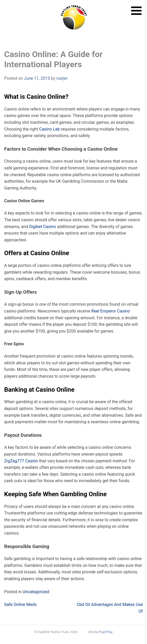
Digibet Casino (43, 227)
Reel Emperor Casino (111, 311)
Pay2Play (106, 632)
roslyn (62, 78)
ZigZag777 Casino (21, 461)
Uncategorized (36, 592)
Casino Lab (49, 129)
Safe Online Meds (20, 605)
